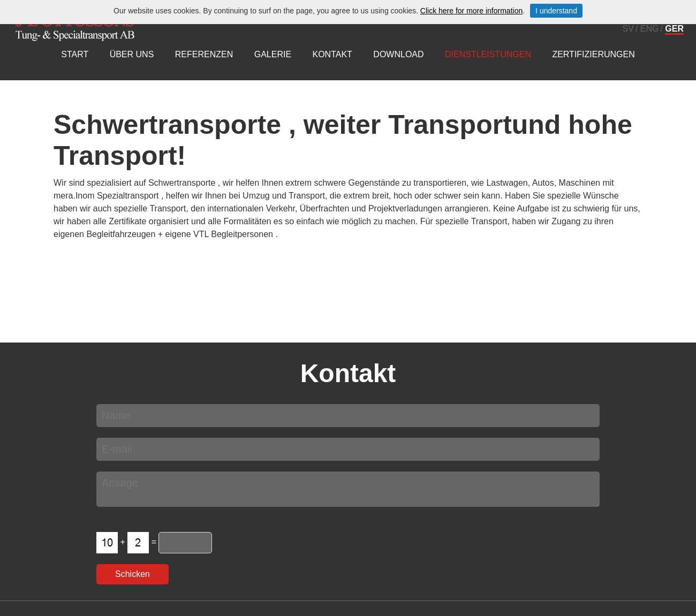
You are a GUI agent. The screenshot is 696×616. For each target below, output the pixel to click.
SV (628, 29)
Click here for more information (471, 11)
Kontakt (332, 54)
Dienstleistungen (488, 54)
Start (75, 54)
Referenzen (204, 54)
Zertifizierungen (593, 54)
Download (398, 54)
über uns (132, 54)
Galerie (273, 54)
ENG (650, 29)
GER (674, 29)
